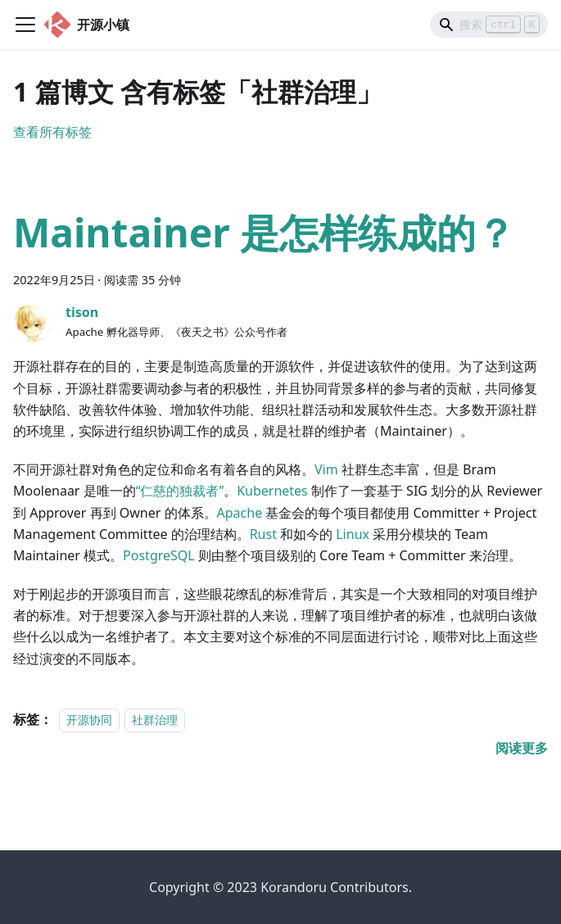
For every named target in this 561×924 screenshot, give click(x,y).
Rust (263, 534)
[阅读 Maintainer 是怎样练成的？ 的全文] (522, 748)
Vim (326, 469)
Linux (353, 534)
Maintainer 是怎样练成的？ (264, 232)
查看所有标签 (52, 132)
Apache (240, 513)
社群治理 (155, 720)
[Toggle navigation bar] (25, 25)
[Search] (489, 25)
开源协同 (89, 720)
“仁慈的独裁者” (180, 491)
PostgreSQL (159, 555)
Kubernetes (272, 491)
